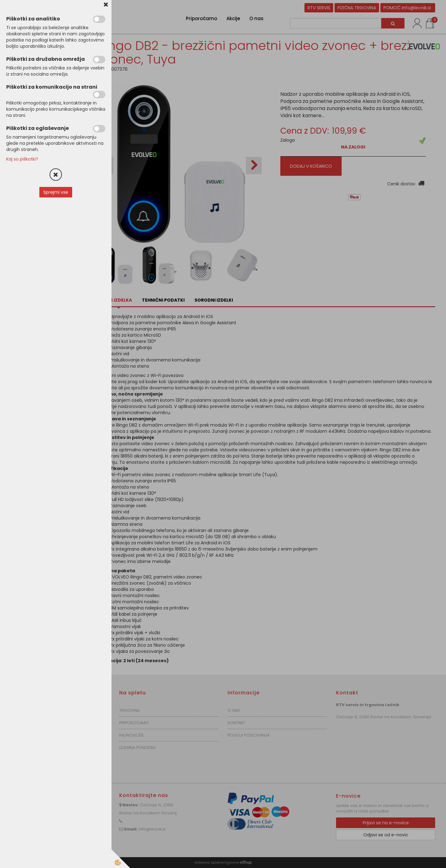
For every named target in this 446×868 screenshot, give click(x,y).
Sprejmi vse (56, 192)
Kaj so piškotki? (22, 159)
